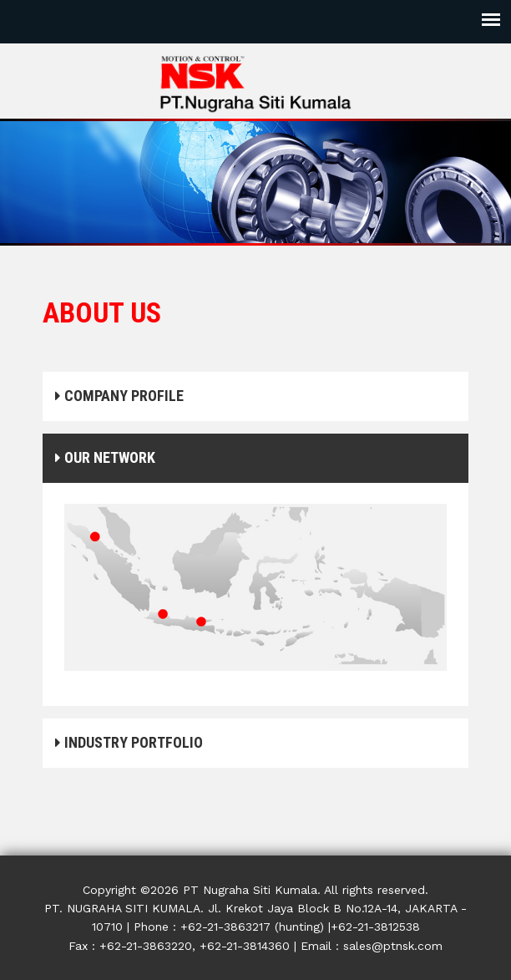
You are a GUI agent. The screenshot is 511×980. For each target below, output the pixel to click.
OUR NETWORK (105, 457)
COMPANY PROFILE (119, 396)
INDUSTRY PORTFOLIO (129, 742)
